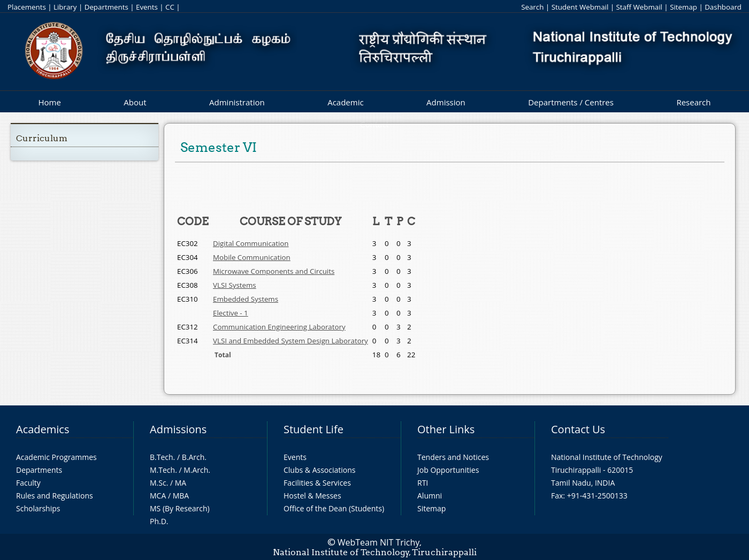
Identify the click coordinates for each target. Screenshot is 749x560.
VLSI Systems (235, 285)
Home (49, 102)
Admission (446, 102)
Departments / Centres (571, 102)
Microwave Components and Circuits (274, 271)
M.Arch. (197, 470)
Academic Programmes (56, 457)
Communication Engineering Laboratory (279, 327)
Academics (43, 429)
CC (170, 7)
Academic (345, 102)
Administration (237, 102)
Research (693, 102)
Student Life (314, 429)
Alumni (430, 496)
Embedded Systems (246, 299)
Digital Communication (251, 243)
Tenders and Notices (453, 457)
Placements (27, 7)
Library (65, 7)
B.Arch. (194, 457)
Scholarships (38, 508)
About (135, 102)
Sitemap (683, 7)
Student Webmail (580, 7)
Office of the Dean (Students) (334, 508)
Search (532, 7)
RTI (423, 483)
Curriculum (42, 138)
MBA (181, 496)
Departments (106, 7)
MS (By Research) (180, 508)
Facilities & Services (317, 483)
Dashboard (723, 7)
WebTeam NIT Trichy (379, 542)
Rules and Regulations (55, 496)
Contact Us (578, 429)
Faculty (28, 483)
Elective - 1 (231, 313)
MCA (158, 496)
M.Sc (158, 483)
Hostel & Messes (312, 496)
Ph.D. (159, 521)
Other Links (446, 429)
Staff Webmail (639, 7)
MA (181, 483)
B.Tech (162, 457)
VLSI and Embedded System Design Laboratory (291, 341)
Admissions (178, 429)
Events (147, 7)
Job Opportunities (448, 470)
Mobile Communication (252, 257)
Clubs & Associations (320, 470)
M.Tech (162, 470)
